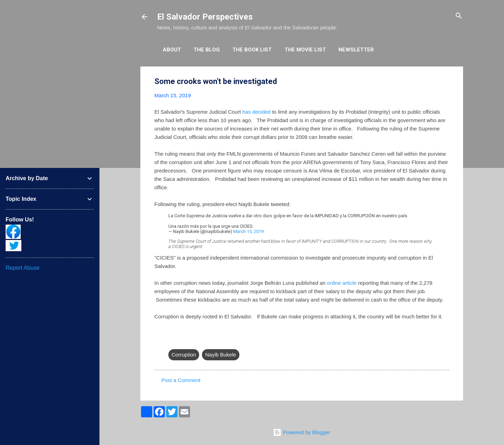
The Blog (207, 50)
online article (342, 283)
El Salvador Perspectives (205, 17)
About (172, 50)
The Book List (252, 50)
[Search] (459, 16)
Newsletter (356, 50)
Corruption (184, 355)
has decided (256, 112)
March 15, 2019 (248, 231)
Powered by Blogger (302, 432)
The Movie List (305, 50)
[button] (445, 82)
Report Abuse (23, 268)
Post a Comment (181, 380)
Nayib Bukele (220, 355)
